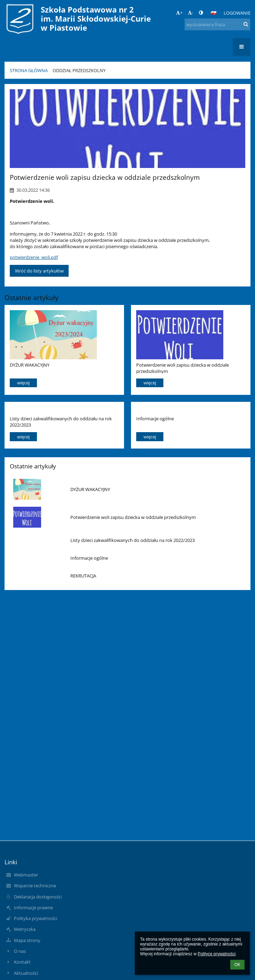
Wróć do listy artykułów (39, 271)
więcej (23, 383)
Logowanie (237, 13)
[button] (214, 13)
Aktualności (26, 973)
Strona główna (29, 70)
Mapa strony (27, 940)
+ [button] (179, 13)
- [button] (191, 13)
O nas (20, 951)
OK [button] (237, 965)
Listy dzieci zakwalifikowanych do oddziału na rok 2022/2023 (61, 422)
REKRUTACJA (83, 576)
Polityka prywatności (36, 918)
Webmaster (26, 875)
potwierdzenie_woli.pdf (34, 257)
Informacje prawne (33, 908)
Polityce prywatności (217, 954)
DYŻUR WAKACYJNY (30, 365)
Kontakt (22, 962)
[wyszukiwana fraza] (217, 24)
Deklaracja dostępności (38, 897)
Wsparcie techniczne (35, 886)
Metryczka (25, 929)
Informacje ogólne (155, 419)
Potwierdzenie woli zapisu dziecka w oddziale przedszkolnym (183, 368)
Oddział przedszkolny (79, 70)
